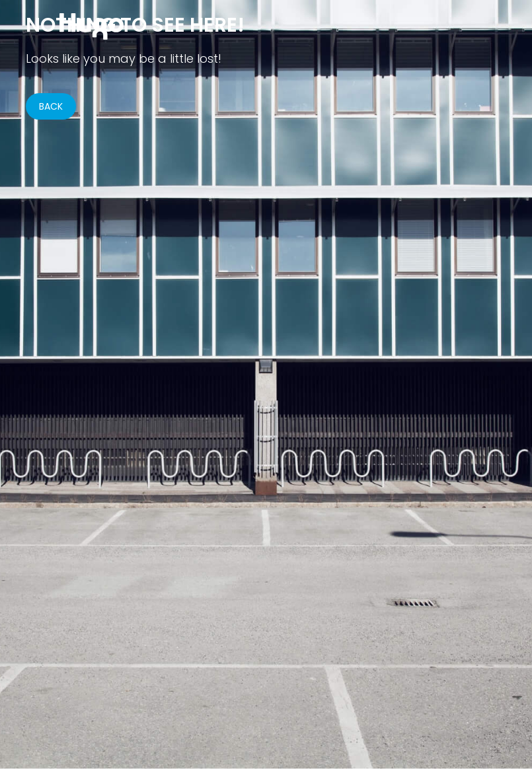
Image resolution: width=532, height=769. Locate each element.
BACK (51, 106)
